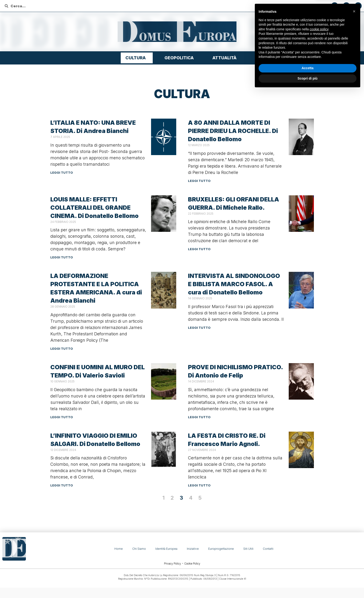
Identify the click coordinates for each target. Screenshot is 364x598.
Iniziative (193, 549)
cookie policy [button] (319, 536)
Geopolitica (180, 58)
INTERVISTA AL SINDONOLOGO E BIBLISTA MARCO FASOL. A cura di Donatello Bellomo (234, 284)
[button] (354, 518)
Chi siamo (139, 549)
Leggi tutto (62, 173)
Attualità (226, 58)
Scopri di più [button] (308, 585)
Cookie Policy (192, 564)
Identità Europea (166, 549)
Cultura (137, 58)
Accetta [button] (308, 575)
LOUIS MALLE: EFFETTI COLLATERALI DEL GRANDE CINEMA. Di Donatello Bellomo (94, 208)
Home (119, 549)
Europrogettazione (221, 549)
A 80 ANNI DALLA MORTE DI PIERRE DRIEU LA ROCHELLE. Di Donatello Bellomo (233, 131)
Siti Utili (248, 549)
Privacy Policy (172, 564)
